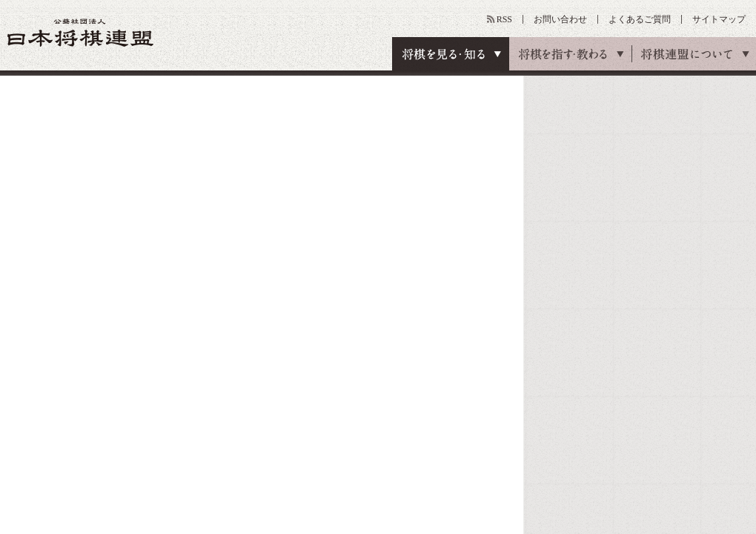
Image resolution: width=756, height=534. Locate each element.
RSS (504, 19)
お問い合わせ (560, 19)
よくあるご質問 (640, 19)
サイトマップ (719, 19)
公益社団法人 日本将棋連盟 (81, 32)
